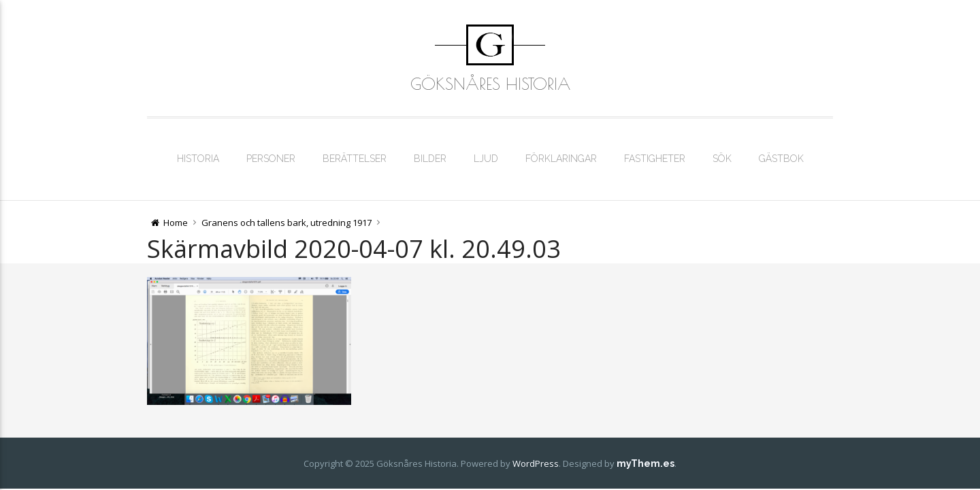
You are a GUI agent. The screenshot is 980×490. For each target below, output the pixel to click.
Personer (271, 159)
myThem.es (646, 463)
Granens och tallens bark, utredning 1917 (287, 223)
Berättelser (355, 159)
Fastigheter (655, 159)
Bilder (430, 159)
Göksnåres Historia (490, 84)
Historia (198, 159)
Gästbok (781, 159)
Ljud (486, 159)
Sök (722, 159)
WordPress (536, 463)
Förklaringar (561, 159)
